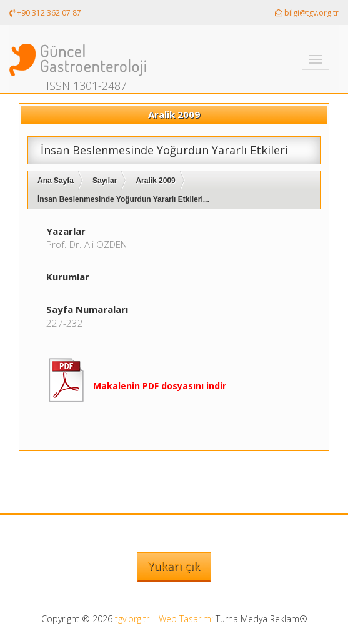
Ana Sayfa (56, 181)
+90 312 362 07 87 (45, 13)
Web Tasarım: (186, 619)
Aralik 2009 (155, 181)
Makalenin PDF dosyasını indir (160, 386)
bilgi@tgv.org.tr (307, 13)
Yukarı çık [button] (174, 566)
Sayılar (105, 181)
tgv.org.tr (132, 619)
